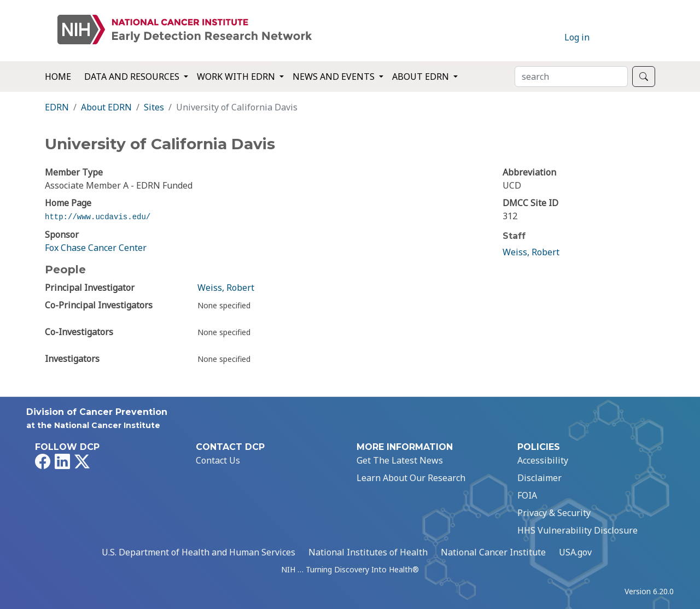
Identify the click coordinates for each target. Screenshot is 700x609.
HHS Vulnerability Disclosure (577, 530)
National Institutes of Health (368, 552)
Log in (577, 37)
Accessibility (543, 460)
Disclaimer (539, 478)
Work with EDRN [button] (237, 77)
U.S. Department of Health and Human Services (199, 552)
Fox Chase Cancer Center (96, 248)
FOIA (527, 495)
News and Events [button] (335, 77)
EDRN (57, 107)
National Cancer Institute (493, 552)
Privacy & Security (554, 513)
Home (58, 77)
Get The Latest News (400, 460)
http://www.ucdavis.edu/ (98, 217)
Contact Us (218, 460)
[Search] (571, 77)
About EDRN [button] (422, 77)
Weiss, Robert (226, 288)
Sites (154, 107)
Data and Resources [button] (133, 77)
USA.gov (575, 552)
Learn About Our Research (411, 478)
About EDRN (106, 107)
